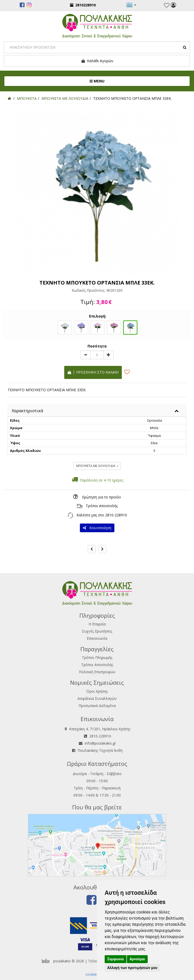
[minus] (85, 355)
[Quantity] (97, 355)
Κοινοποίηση (97, 528)
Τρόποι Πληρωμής (97, 657)
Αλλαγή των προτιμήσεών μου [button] (132, 968)
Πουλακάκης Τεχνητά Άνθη (100, 750)
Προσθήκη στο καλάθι (93, 372)
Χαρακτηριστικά (27, 411)
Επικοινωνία (97, 638)
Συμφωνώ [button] (116, 959)
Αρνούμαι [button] (137, 959)
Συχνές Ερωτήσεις (97, 631)
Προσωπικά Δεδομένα (97, 706)
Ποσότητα (97, 346)
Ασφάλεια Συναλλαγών (97, 698)
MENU (114, 81)
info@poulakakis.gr (100, 743)
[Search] (97, 47)
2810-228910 (116, 515)
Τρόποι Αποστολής (102, 506)
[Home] (9, 98)
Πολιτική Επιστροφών (97, 672)
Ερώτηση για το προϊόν (102, 497)
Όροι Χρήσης (97, 691)
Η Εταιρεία (97, 624)
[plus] (109, 355)
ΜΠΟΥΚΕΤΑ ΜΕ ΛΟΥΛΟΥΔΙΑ (97, 466)
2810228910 (83, 5)
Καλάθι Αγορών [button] (97, 61)
